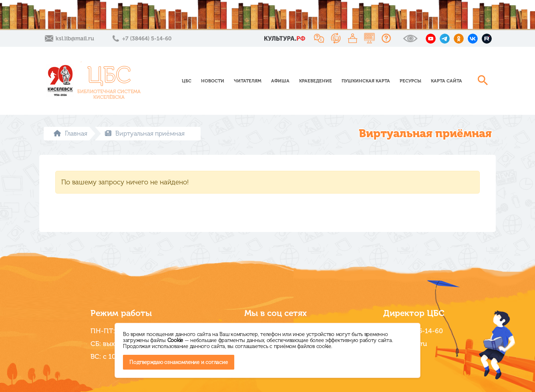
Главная (70, 133)
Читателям (248, 81)
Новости (213, 81)
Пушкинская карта (366, 81)
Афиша (280, 81)
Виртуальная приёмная (145, 133)
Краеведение (316, 81)
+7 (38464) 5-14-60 (147, 39)
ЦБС (187, 81)
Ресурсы (410, 81)
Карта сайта (447, 81)
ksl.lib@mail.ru (75, 39)
